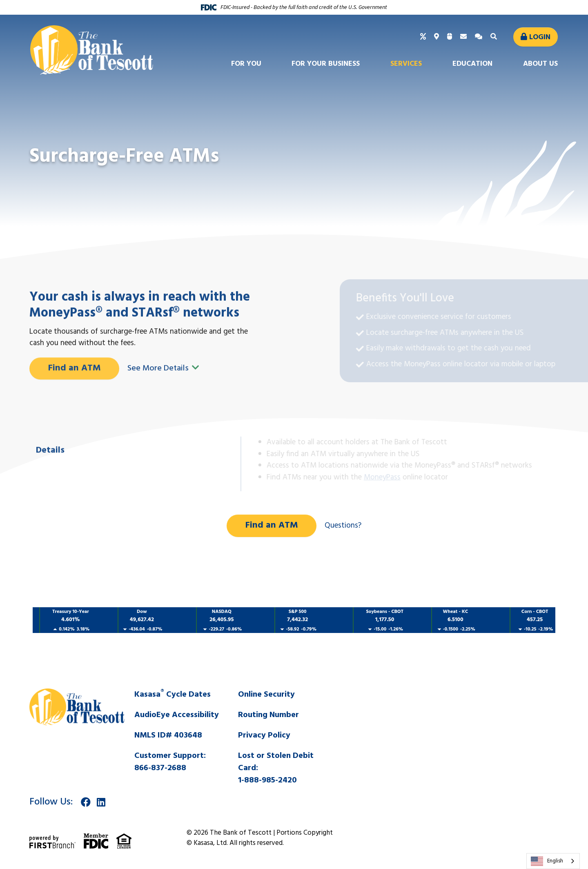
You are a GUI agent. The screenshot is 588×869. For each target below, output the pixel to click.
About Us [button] (540, 64)
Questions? (343, 526)
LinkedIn (101, 802)
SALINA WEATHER (451, 719)
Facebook (86, 802)
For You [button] (246, 64)
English (547, 861)
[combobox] (553, 861)
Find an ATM (75, 404)
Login (540, 37)
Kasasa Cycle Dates (173, 695)
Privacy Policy (264, 735)
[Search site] (495, 37)
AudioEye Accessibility (177, 715)
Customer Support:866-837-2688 (170, 762)
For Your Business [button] (326, 64)
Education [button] (472, 64)
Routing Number (268, 715)
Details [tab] (50, 487)
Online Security (266, 695)
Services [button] (406, 64)
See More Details (163, 405)
